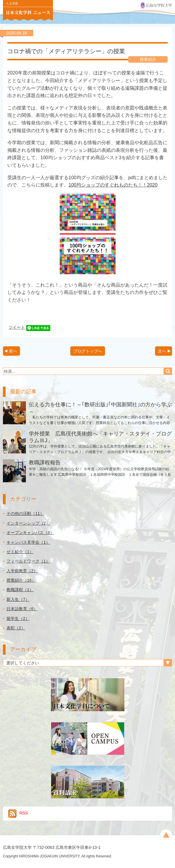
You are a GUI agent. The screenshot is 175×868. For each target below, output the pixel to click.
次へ (162, 351)
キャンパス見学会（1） (28, 542)
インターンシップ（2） (28, 523)
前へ (13, 351)
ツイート (17, 327)
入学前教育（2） (22, 571)
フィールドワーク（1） (28, 561)
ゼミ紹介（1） (20, 552)
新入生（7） (18, 599)
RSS (18, 813)
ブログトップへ (88, 351)
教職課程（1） (20, 590)
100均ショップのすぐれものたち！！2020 (113, 185)
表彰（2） (16, 628)
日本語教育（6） (22, 609)
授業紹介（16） (21, 580)
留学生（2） (18, 618)
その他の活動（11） (25, 513)
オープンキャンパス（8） (30, 533)
